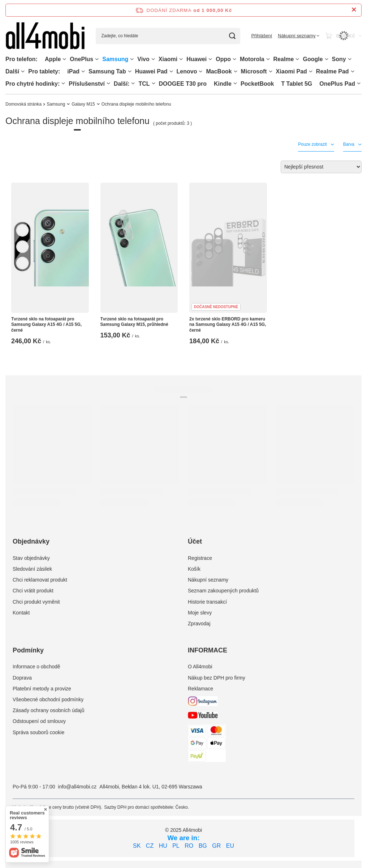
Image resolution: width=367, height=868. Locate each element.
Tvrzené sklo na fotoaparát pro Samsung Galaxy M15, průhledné (134, 322)
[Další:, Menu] (133, 83)
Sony (339, 59)
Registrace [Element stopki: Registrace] (200, 558)
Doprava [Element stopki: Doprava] (22, 678)
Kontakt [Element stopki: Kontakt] (21, 613)
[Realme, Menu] (297, 59)
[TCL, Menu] (154, 83)
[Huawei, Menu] (210, 59)
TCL (144, 84)
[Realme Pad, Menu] (353, 71)
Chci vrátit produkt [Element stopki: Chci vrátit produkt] (33, 591)
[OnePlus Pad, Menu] (359, 83)
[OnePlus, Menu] (97, 59)
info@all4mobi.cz (77, 787)
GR (216, 846)
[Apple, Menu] (64, 59)
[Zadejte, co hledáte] (168, 36)
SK (137, 846)
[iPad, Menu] (83, 71)
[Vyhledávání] (232, 36)
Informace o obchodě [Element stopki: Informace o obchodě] (36, 667)
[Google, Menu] (327, 59)
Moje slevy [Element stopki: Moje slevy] (200, 613)
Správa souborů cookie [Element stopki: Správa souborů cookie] (38, 732)
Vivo (143, 59)
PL (176, 846)
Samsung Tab (107, 71)
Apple (53, 59)
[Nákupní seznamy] (299, 36)
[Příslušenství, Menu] (108, 83)
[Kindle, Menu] (235, 83)
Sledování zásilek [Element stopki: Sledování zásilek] (32, 569)
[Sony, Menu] (350, 59)
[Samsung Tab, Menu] (130, 71)
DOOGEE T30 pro (183, 84)
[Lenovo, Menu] (200, 71)
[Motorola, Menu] (268, 59)
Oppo (223, 59)
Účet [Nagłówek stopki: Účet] (195, 541)
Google (313, 59)
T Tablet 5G (297, 84)
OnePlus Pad (337, 84)
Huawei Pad (151, 71)
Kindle (223, 84)
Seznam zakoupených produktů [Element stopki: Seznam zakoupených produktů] (223, 591)
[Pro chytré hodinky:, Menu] (63, 83)
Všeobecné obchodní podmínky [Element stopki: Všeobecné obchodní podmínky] (48, 699)
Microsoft (254, 71)
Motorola (252, 59)
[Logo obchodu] (45, 36)
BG (203, 846)
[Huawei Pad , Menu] (171, 71)
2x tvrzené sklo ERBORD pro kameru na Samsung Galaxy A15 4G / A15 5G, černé (228, 325)
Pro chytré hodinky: (33, 84)
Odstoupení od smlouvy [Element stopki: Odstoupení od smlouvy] (39, 721)
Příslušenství (87, 84)
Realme (284, 59)
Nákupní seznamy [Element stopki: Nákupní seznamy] (208, 580)
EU (230, 846)
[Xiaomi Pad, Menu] (311, 71)
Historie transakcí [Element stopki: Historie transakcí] (207, 602)
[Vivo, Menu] (153, 59)
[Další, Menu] (23, 71)
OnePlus (81, 59)
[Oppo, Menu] (234, 59)
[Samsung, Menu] (132, 59)
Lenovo (187, 71)
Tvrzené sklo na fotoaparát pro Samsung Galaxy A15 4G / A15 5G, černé (46, 325)
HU (163, 846)
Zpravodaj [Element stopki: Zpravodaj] (199, 624)
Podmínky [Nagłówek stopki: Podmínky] (28, 650)
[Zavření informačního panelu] (354, 10)
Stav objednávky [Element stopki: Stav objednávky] (31, 558)
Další (12, 71)
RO (189, 846)
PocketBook (257, 84)
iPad (73, 71)
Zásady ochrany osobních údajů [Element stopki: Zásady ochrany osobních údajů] (48, 710)
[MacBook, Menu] (236, 71)
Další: (122, 84)
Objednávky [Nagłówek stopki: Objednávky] (31, 541)
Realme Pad (333, 71)
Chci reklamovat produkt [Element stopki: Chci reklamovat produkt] (40, 580)
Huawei (197, 59)
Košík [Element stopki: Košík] (194, 569)
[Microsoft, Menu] (271, 71)
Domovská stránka (23, 104)
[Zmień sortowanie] (321, 167)
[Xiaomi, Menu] (181, 59)
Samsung (115, 59)
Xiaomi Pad (292, 71)
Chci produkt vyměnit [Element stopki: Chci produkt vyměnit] (36, 602)
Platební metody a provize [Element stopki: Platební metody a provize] (42, 689)
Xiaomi (168, 59)
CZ (150, 846)
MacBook (219, 71)
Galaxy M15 (83, 104)
